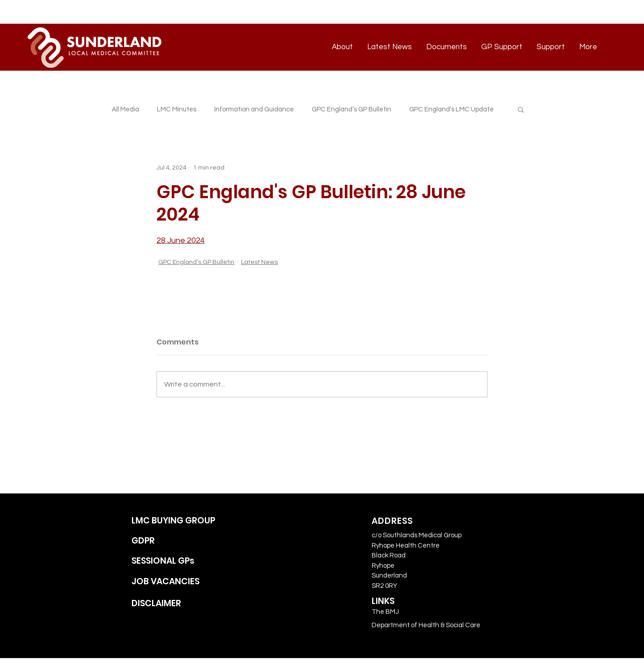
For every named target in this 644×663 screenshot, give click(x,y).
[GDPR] (184, 541)
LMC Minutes (177, 109)
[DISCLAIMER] (184, 604)
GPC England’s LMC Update (451, 109)
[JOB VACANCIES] (184, 582)
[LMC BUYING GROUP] (184, 521)
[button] (521, 109)
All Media (125, 109)
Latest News (259, 262)
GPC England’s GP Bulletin (352, 109)
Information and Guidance (254, 109)
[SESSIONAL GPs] (184, 561)
